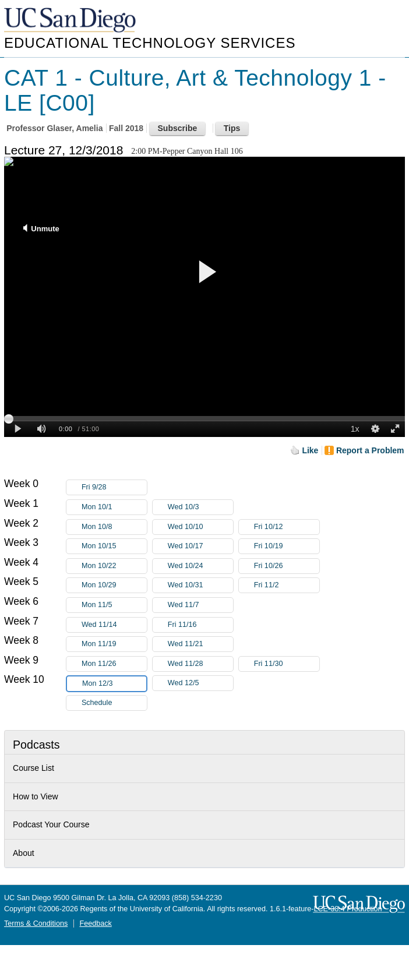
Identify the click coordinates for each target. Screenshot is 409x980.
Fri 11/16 (200, 625)
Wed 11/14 (114, 625)
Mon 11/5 (114, 605)
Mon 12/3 (114, 684)
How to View (36, 796)
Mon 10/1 (114, 507)
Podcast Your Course (51, 824)
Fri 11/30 (287, 664)
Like (310, 450)
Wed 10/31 (200, 585)
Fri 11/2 (287, 585)
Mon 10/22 (114, 566)
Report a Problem (370, 450)
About (24, 853)
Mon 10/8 (114, 527)
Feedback (95, 923)
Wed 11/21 (200, 644)
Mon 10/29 (114, 585)
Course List (34, 768)
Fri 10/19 (287, 546)
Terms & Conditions (36, 923)
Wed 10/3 (200, 507)
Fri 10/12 (287, 527)
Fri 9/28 (114, 487)
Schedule (97, 703)
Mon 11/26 (114, 664)
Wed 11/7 (200, 605)
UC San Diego (71, 21)
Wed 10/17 (200, 546)
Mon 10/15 (114, 546)
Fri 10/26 (287, 566)
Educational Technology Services (150, 43)
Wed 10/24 (200, 566)
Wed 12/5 (200, 683)
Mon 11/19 (114, 644)
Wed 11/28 (200, 664)
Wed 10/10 (200, 527)
